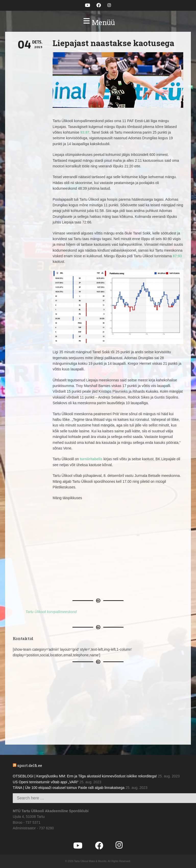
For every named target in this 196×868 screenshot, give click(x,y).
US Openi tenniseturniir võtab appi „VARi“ (46, 782)
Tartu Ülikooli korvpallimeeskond (51, 612)
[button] (98, 23)
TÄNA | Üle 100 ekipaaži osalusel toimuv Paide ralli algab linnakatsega (69, 788)
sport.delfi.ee (30, 765)
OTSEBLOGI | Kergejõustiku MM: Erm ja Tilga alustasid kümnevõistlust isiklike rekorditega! (85, 776)
